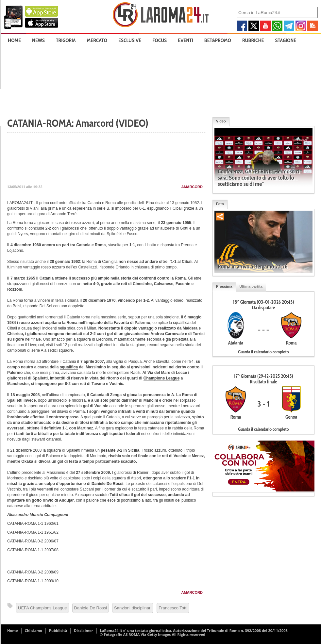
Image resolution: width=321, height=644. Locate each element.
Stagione (286, 40)
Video (221, 121)
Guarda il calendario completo (263, 352)
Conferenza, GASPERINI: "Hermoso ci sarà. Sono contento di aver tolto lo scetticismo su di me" (258, 178)
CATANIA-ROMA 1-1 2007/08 (33, 550)
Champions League (162, 378)
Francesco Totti (173, 608)
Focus (160, 40)
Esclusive (130, 40)
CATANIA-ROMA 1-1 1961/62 (33, 532)
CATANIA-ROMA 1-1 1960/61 (33, 523)
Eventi (185, 40)
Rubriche (253, 40)
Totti (114, 495)
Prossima (224, 286)
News (38, 40)
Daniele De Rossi (107, 484)
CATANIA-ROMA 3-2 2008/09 (33, 572)
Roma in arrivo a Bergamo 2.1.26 (253, 266)
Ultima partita (251, 286)
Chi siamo (34, 630)
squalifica (181, 323)
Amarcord (192, 187)
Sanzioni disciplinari (133, 608)
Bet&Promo (218, 40)
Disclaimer (83, 630)
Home (14, 40)
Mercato (97, 40)
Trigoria (66, 40)
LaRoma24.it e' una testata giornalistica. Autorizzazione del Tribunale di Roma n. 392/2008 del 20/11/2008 (194, 630)
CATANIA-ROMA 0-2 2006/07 (33, 541)
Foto (220, 204)
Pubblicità (58, 630)
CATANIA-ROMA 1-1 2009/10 (33, 581)
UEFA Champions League (42, 608)
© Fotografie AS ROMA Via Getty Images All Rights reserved (153, 634)
